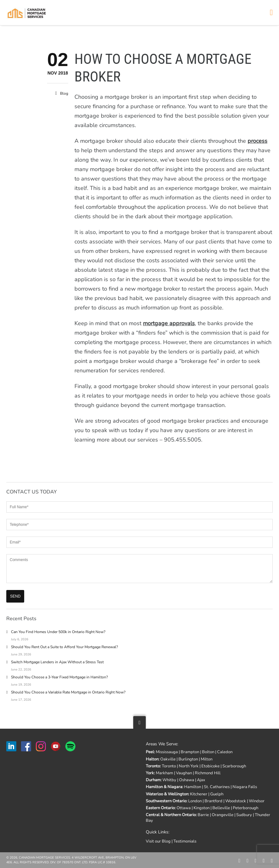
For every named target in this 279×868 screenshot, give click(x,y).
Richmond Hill (208, 773)
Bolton (208, 752)
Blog (64, 93)
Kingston (202, 808)
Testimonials (185, 841)
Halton (152, 759)
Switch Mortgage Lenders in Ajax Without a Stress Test (57, 662)
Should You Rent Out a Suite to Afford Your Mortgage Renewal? (64, 647)
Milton (207, 759)
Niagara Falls (245, 787)
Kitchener (199, 794)
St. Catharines (217, 787)
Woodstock (236, 801)
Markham (164, 773)
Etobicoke (211, 766)
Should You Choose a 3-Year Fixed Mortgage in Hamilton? (59, 677)
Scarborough (234, 766)
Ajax (201, 780)
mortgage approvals (169, 323)
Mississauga (167, 752)
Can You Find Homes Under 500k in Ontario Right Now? (58, 632)
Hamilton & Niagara (164, 787)
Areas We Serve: (162, 744)
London (195, 801)
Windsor (257, 801)
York (150, 773)
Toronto (153, 766)
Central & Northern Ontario (171, 815)
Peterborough (246, 808)
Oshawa (187, 780)
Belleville (221, 808)
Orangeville (223, 815)
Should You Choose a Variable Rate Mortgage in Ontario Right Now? (68, 692)
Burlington (188, 759)
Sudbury (244, 815)
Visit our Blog (158, 841)
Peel (150, 752)
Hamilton (193, 787)
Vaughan (184, 773)
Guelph (217, 794)
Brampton (190, 752)
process (257, 141)
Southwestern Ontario (166, 801)
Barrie (203, 815)
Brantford (213, 801)
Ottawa (184, 808)
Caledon (225, 752)
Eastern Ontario (160, 808)
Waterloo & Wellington (167, 794)
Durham (153, 780)
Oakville (168, 759)
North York (189, 766)
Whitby (169, 780)
